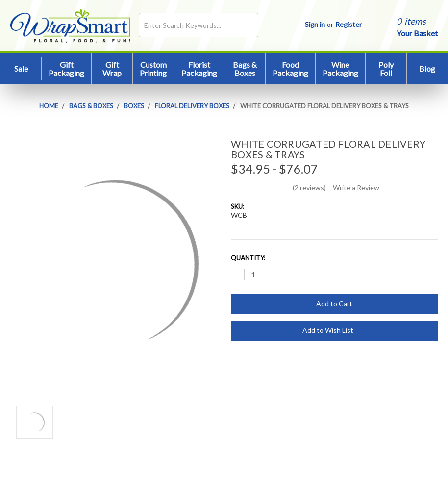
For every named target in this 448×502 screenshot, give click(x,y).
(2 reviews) (309, 188)
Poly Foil (386, 69)
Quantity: (248, 258)
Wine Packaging (340, 69)
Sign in (315, 24)
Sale (21, 68)
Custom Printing (153, 69)
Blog (427, 68)
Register (348, 24)
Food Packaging (290, 69)
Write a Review (356, 188)
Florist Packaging (199, 69)
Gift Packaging (66, 69)
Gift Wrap (112, 69)
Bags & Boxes (245, 69)
